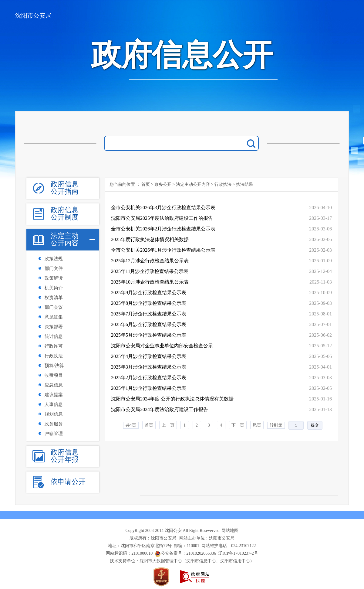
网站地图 (230, 531)
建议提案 (54, 395)
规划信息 (54, 414)
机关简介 (54, 288)
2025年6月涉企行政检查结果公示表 (149, 324)
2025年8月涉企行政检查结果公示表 (149, 303)
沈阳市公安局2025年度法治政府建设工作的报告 (162, 218)
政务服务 (54, 424)
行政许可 (54, 346)
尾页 (257, 425)
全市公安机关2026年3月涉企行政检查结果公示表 (163, 208)
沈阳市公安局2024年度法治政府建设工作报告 (160, 409)
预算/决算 (54, 366)
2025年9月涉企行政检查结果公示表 (149, 293)
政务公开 (163, 184)
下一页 (238, 425)
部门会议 (54, 307)
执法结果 (244, 184)
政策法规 (54, 259)
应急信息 (54, 385)
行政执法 (54, 356)
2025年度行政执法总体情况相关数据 (150, 239)
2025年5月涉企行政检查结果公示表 (149, 335)
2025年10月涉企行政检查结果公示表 (150, 282)
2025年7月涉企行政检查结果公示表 (149, 314)
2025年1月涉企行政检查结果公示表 (149, 388)
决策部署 (54, 327)
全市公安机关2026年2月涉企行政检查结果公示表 (163, 229)
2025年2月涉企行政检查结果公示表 (149, 378)
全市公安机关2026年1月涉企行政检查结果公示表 (163, 250)
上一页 (168, 425)
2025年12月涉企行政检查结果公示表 (150, 261)
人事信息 (54, 404)
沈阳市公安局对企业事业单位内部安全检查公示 (162, 346)
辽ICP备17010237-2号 (238, 553)
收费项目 (54, 375)
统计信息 (54, 336)
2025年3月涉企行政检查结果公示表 (149, 367)
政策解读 (54, 278)
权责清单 (54, 298)
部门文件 (54, 268)
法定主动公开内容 (193, 184)
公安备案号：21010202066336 (188, 553)
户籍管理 (54, 434)
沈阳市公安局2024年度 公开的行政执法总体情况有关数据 (172, 399)
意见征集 (54, 317)
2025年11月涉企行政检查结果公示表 (150, 271)
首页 (146, 184)
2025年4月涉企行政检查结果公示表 (149, 356)
